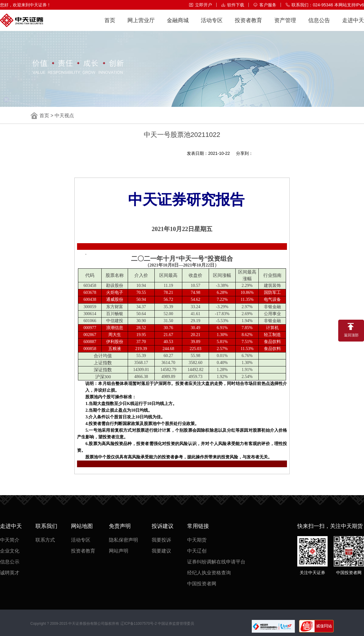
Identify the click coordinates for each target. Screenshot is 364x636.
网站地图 (82, 526)
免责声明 (120, 526)
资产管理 (285, 24)
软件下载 (233, 5)
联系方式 (45, 540)
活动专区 (212, 24)
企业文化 (10, 551)
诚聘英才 (10, 573)
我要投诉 (161, 540)
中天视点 (64, 116)
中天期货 (197, 540)
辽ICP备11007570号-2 (139, 624)
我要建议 (161, 551)
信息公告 (319, 24)
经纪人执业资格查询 (209, 573)
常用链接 (198, 526)
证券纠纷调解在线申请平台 (216, 562)
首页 (110, 24)
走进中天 (353, 24)
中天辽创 (197, 551)
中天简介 (10, 540)
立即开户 (200, 5)
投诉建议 (163, 526)
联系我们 (46, 526)
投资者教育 (248, 24)
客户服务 (265, 5)
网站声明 (119, 551)
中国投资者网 (202, 584)
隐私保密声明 (123, 540)
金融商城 (178, 24)
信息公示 (10, 562)
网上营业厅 (141, 24)
